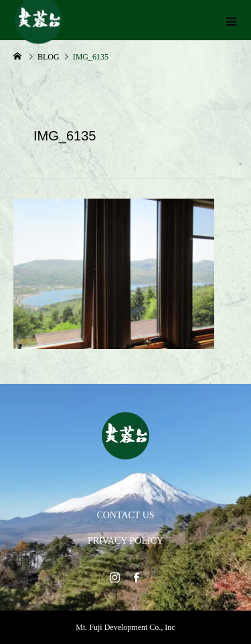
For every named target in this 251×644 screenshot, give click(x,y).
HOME (125, 490)
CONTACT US (125, 515)
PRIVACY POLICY (125, 541)
